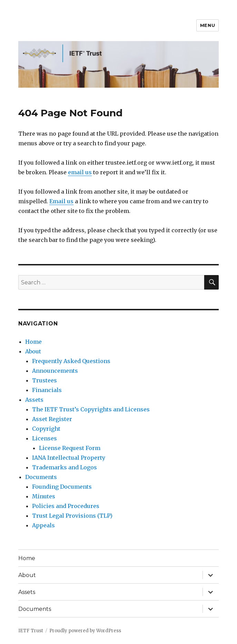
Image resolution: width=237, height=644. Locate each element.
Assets (34, 400)
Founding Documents (62, 487)
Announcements (55, 371)
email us (80, 172)
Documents (41, 477)
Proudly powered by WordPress (85, 631)
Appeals (43, 525)
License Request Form (70, 448)
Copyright (46, 429)
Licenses (45, 438)
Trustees (45, 380)
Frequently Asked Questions (71, 361)
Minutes (44, 496)
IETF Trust (31, 631)
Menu (208, 25)
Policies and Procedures (66, 506)
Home (33, 342)
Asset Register (52, 419)
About (33, 351)
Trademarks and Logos (65, 467)
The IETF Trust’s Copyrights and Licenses (91, 409)
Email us (61, 201)
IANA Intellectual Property (69, 458)
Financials (47, 390)
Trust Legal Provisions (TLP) (72, 516)
